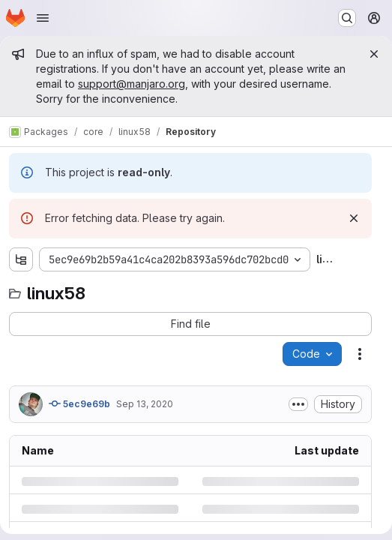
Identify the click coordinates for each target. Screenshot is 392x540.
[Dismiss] (354, 218)
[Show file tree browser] (21, 259)
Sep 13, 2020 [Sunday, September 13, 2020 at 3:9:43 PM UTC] (145, 404)
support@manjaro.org (132, 84)
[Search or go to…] (347, 18)
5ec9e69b (79, 403)
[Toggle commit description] (298, 404)
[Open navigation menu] (43, 18)
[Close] (374, 54)
